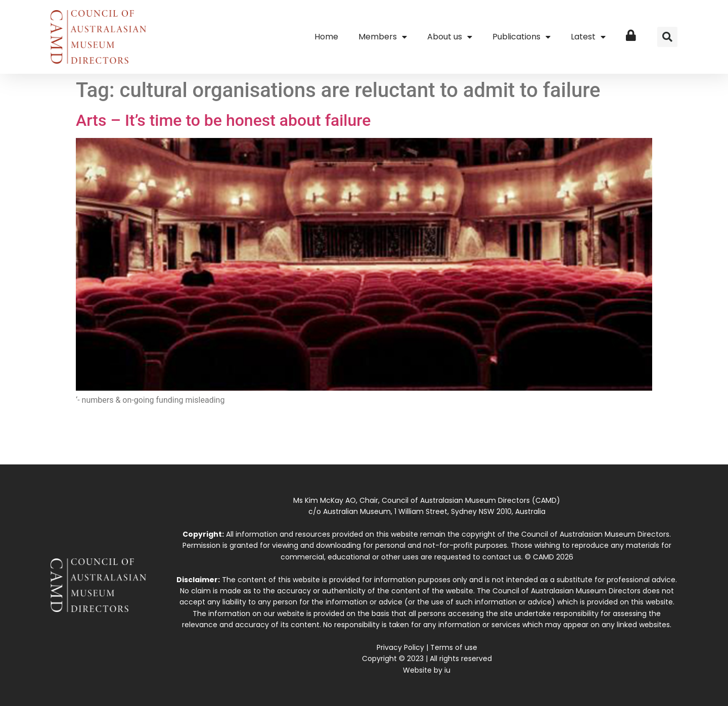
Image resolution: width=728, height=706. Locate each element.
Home (326, 37)
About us (450, 37)
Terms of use (454, 647)
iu (447, 670)
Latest (588, 37)
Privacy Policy (400, 647)
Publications (521, 37)
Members (383, 37)
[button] (667, 37)
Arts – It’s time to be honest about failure (223, 120)
